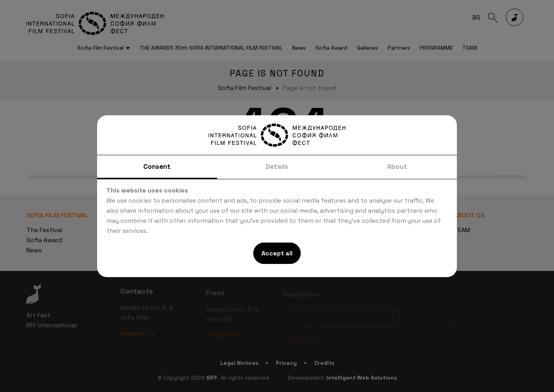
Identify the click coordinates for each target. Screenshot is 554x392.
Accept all (277, 253)
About (397, 167)
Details (277, 167)
